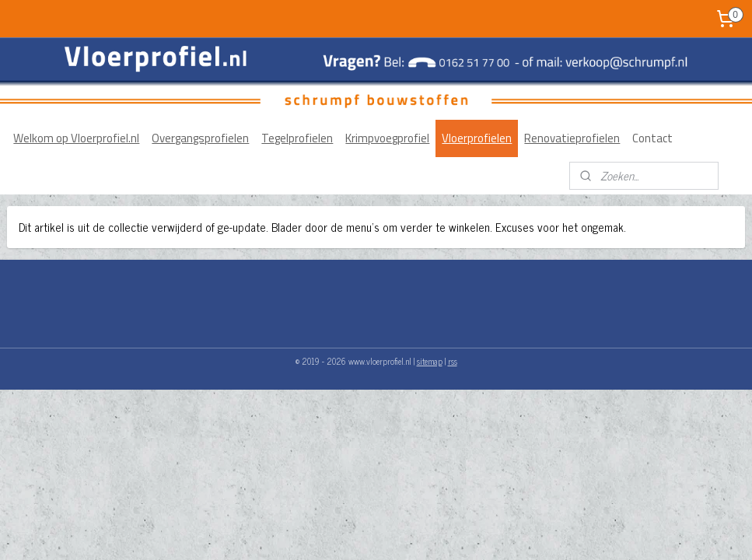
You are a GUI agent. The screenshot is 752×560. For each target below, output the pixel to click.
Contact (652, 138)
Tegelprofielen (297, 138)
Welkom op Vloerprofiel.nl (76, 138)
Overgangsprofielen (200, 138)
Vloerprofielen (477, 138)
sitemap (430, 361)
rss (453, 361)
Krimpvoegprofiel (387, 138)
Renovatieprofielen (572, 138)
